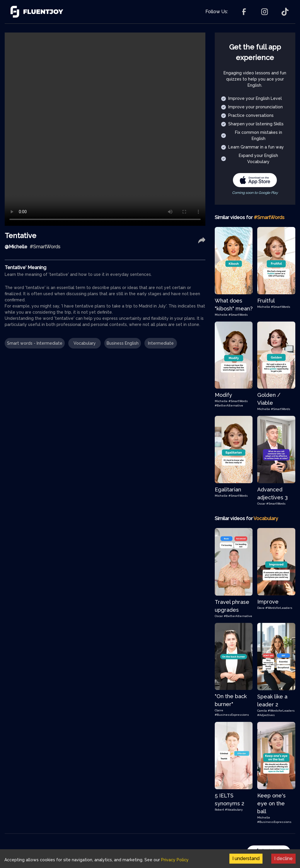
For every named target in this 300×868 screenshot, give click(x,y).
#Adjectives (266, 715)
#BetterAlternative (229, 405)
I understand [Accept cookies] (246, 858)
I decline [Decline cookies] (283, 858)
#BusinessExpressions (232, 715)
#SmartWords (238, 315)
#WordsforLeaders (279, 608)
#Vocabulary (234, 810)
